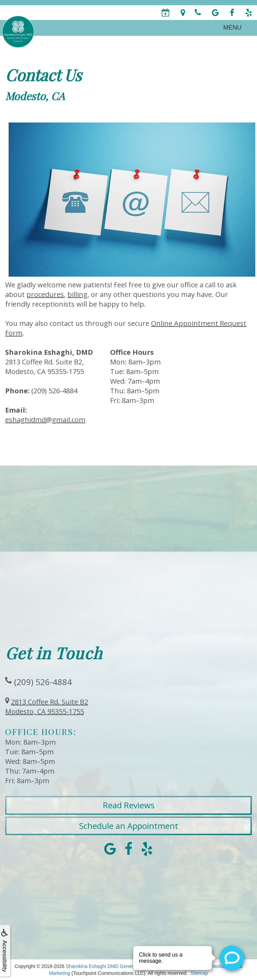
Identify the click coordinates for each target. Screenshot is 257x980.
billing (77, 294)
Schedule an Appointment (129, 826)
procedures (45, 294)
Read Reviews (129, 805)
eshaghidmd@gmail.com (45, 420)
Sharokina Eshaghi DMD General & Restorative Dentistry (127, 966)
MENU (232, 28)
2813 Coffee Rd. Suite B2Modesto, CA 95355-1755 (47, 707)
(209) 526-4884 (43, 682)
